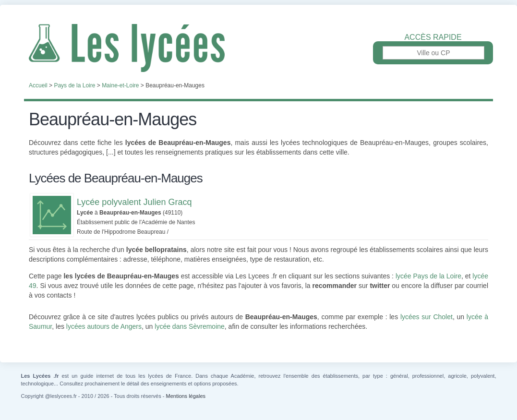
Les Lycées (258, 48)
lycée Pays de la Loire (428, 276)
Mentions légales (186, 396)
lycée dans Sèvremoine (190, 326)
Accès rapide (433, 37)
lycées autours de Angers (104, 326)
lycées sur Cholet (427, 317)
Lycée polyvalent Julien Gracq (134, 202)
